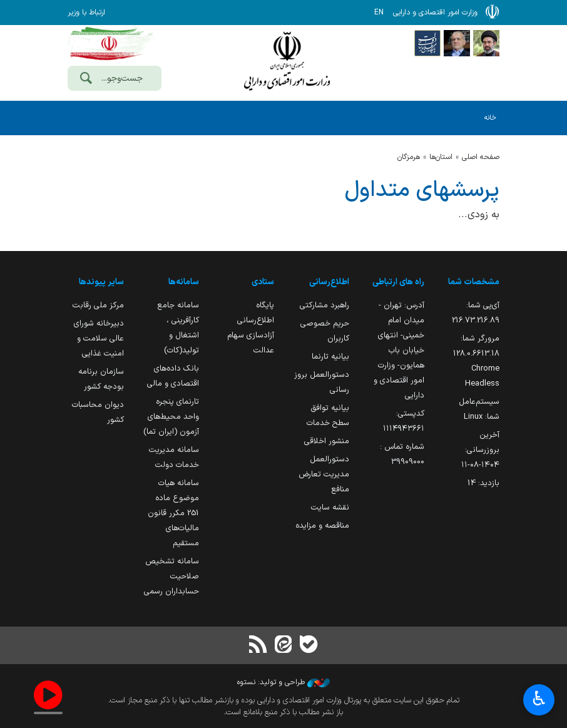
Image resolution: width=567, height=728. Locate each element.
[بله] (309, 646)
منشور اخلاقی (327, 441)
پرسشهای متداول (422, 190)
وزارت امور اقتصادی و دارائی (287, 61)
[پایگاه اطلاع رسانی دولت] (427, 43)
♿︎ (539, 700)
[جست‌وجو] (86, 79)
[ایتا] (283, 646)
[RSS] (258, 646)
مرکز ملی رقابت (98, 305)
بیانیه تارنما (330, 356)
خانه (490, 118)
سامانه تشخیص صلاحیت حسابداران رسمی (171, 576)
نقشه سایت (330, 507)
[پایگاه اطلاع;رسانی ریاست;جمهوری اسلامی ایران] (457, 43)
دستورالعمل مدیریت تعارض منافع (324, 474)
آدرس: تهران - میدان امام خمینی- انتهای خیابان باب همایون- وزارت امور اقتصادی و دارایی (399, 350)
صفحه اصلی (481, 157)
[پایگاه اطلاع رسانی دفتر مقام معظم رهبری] (486, 43)
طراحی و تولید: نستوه (283, 682)
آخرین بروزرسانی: (480, 450)
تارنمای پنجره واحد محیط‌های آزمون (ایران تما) (171, 417)
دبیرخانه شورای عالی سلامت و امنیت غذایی (99, 338)
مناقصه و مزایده (322, 525)
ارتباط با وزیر (86, 13)
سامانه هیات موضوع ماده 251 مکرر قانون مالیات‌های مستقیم (173, 513)
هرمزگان (409, 157)
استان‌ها (441, 157)
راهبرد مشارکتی (324, 305)
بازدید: (483, 483)
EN (379, 13)
